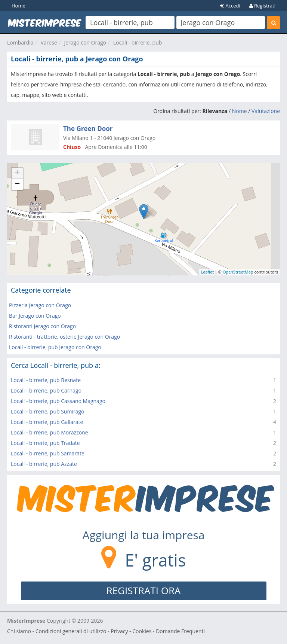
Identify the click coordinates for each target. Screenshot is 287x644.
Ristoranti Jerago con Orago (42, 326)
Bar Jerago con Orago (35, 316)
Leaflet (208, 272)
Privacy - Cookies (131, 631)
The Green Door (88, 129)
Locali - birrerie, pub (138, 42)
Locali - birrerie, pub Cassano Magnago (58, 401)
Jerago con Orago (85, 42)
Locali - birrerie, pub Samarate (48, 453)
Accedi (230, 6)
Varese (49, 42)
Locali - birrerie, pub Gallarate (47, 422)
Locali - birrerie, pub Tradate (45, 443)
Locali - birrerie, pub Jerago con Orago (55, 347)
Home (18, 6)
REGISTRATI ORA (144, 590)
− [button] (17, 184)
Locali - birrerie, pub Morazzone (50, 432)
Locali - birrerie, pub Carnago (46, 390)
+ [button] (17, 173)
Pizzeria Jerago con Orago (40, 305)
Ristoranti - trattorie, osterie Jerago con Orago (64, 337)
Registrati (262, 6)
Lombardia (20, 42)
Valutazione (266, 111)
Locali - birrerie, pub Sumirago (47, 411)
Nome (240, 111)
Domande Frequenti (180, 631)
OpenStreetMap (238, 272)
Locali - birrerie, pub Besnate (46, 380)
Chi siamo (19, 631)
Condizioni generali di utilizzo (71, 631)
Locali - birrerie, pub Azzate (44, 464)
